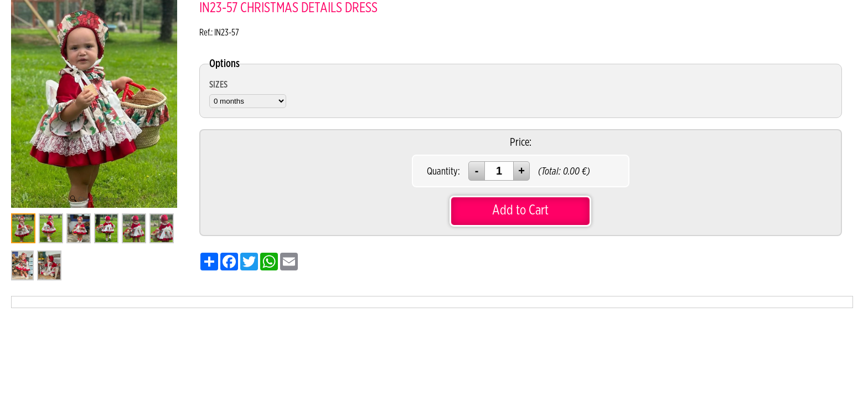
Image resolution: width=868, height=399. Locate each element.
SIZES (218, 85)
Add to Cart (520, 210)
